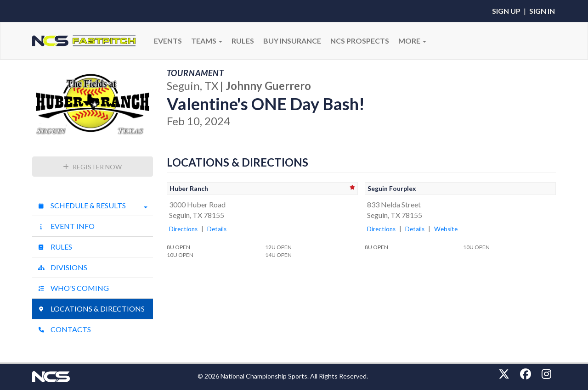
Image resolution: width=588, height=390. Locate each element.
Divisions (62, 267)
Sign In (542, 11)
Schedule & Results (93, 206)
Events (168, 41)
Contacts (64, 329)
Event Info (66, 226)
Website (446, 229)
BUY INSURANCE (292, 41)
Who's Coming (73, 288)
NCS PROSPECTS (360, 41)
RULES (243, 41)
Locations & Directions (91, 309)
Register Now (92, 167)
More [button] (412, 41)
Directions (183, 229)
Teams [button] (207, 41)
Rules (55, 247)
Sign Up (506, 11)
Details (217, 229)
